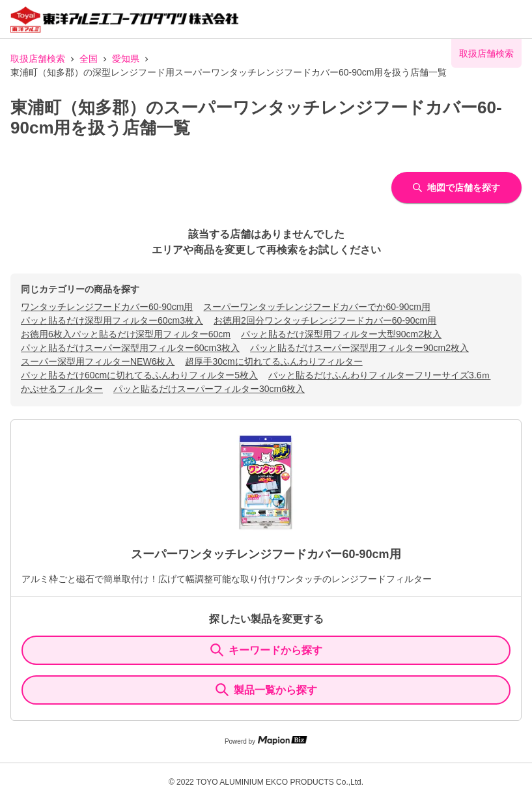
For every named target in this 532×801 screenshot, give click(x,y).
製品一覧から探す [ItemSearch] (266, 690)
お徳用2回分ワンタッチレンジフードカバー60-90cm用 (325, 320)
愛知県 (126, 59)
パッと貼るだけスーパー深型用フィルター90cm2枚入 (359, 348)
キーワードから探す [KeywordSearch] (266, 650)
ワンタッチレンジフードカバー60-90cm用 (107, 307)
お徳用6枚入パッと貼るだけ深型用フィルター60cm (126, 334)
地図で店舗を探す (456, 188)
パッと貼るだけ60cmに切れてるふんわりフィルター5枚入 (139, 375)
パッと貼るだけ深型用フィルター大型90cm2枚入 (341, 334)
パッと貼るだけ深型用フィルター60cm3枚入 (112, 320)
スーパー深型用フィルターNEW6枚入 (98, 361)
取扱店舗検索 (38, 59)
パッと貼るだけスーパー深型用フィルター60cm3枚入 (130, 348)
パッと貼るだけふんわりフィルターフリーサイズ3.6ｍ (379, 375)
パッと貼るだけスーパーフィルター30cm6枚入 (209, 389)
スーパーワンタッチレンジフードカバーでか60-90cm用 (316, 307)
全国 (89, 59)
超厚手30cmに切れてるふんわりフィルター (273, 361)
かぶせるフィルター (62, 389)
